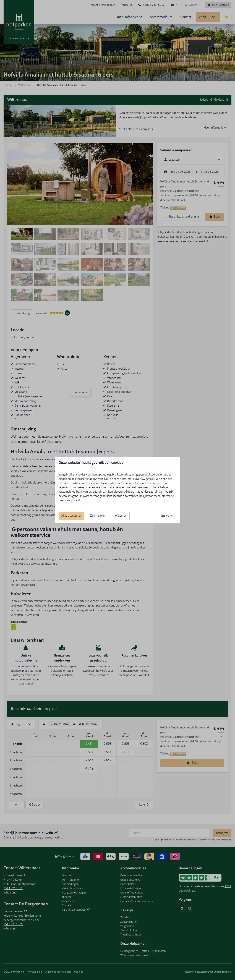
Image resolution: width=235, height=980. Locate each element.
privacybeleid (72, 500)
